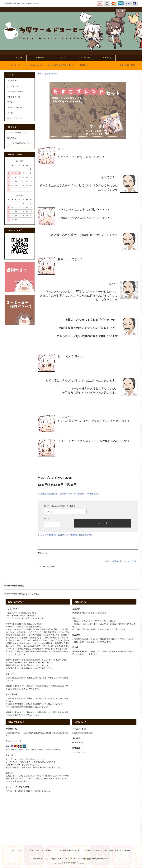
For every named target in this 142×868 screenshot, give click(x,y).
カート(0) (104, 58)
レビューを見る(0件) (114, 561)
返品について (63, 535)
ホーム (40, 74)
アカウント (15, 58)
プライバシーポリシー (92, 850)
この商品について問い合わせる (72, 494)
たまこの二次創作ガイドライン (19, 145)
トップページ (12, 65)
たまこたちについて (32, 65)
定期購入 (82, 65)
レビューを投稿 (130, 561)
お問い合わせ (82, 58)
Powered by (71, 863)
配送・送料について (38, 850)
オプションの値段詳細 (47, 535)
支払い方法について (20, 850)
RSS (122, 850)
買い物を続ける (93, 494)
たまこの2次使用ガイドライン (59, 65)
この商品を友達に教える (47, 494)
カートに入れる (102, 523)
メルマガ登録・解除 (126, 65)
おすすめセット (51, 74)
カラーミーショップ (42, 859)
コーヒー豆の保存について (18, 132)
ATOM (128, 850)
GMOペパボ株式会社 (82, 859)
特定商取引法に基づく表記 (81, 535)
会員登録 (38, 58)
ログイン (60, 58)
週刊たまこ (12, 138)
